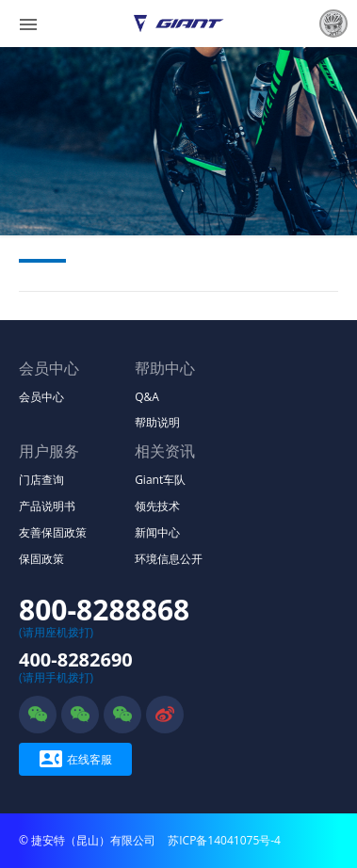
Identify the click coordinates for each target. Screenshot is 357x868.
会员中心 (41, 397)
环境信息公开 (169, 559)
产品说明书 (47, 506)
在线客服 (76, 759)
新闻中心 (157, 532)
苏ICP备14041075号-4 (224, 840)
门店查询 (41, 480)
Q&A (147, 397)
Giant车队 (160, 480)
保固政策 (41, 559)
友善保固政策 (53, 532)
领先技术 (157, 506)
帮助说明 (157, 422)
